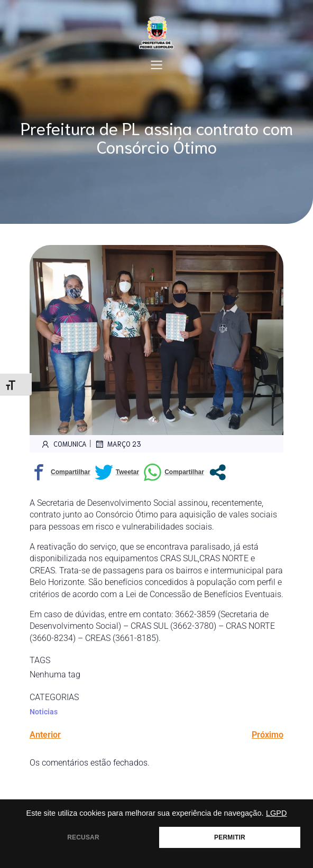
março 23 (118, 444)
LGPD (277, 813)
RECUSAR (83, 837)
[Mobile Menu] (156, 64)
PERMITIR (230, 837)
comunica (63, 444)
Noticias (44, 712)
